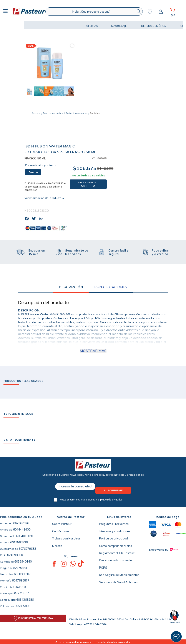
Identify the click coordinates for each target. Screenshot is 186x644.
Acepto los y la (91, 500)
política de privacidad (111, 500)
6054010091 (25, 536)
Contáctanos (61, 531)
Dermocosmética (53, 113)
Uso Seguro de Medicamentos (119, 575)
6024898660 (14, 555)
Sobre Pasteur (62, 524)
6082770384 (18, 568)
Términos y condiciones (115, 531)
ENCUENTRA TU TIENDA (36, 618)
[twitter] (35, 219)
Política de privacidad (113, 538)
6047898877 (21, 580)
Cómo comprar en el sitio (116, 546)
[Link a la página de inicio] (36, 113)
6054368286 (25, 600)
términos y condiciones (83, 500)
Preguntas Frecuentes (114, 524)
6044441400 (22, 529)
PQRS (103, 568)
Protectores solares (76, 113)
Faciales (95, 113)
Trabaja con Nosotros (66, 538)
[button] (15, 25)
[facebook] (28, 219)
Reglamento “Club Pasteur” (117, 553)
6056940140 (23, 561)
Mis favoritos (150, 12)
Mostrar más (93, 351)
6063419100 (19, 587)
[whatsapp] (42, 219)
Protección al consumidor (116, 560)
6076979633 (27, 549)
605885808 (22, 606)
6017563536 (19, 542)
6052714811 (21, 593)
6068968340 (23, 574)
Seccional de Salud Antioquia (119, 582)
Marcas (57, 546)
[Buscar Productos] (139, 12)
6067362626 (20, 523)
